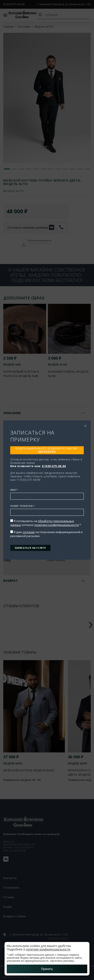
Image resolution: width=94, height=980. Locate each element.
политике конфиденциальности (57, 525)
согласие (29, 532)
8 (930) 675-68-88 (54, 466)
